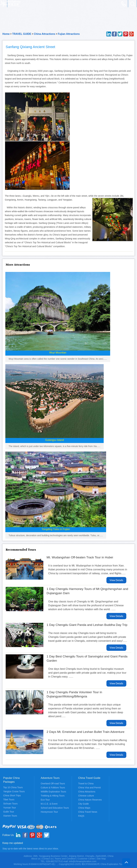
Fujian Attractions (69, 34)
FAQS (81, 816)
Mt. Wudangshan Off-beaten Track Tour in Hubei (80, 557)
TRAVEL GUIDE (22, 34)
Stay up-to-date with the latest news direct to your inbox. (31, 849)
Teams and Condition (65, 859)
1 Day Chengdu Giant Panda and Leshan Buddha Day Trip (87, 625)
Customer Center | (87, 859)
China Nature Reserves (90, 800)
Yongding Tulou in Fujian (56, 529)
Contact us (47, 859)
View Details (116, 580)
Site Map (101, 859)
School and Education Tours (55, 808)
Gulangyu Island (55, 440)
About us (36, 859)
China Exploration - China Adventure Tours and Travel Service (11, 4)
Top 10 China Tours (13, 787)
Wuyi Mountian (58, 353)
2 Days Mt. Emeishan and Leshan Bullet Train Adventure (85, 732)
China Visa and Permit (90, 788)
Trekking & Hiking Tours (53, 796)
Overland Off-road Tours (53, 784)
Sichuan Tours (10, 804)
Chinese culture (86, 796)
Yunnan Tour (10, 808)
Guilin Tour (9, 812)
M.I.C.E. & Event (49, 804)
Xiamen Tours (10, 816)
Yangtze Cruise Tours (14, 791)
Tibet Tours (9, 800)
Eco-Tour (45, 800)
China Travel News (88, 812)
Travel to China (86, 784)
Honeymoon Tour (49, 812)
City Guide (84, 804)
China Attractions (45, 34)
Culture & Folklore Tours (53, 788)
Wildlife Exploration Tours (53, 792)
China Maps (84, 808)
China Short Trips (12, 795)
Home (6, 34)
